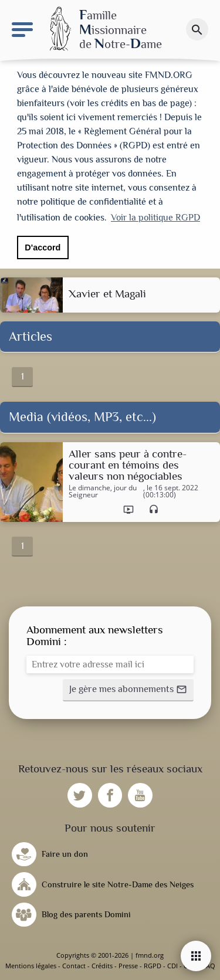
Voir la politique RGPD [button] (155, 218)
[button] (128, 690)
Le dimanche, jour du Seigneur (103, 491)
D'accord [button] (43, 247)
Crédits (102, 966)
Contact (74, 966)
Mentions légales (31, 966)
